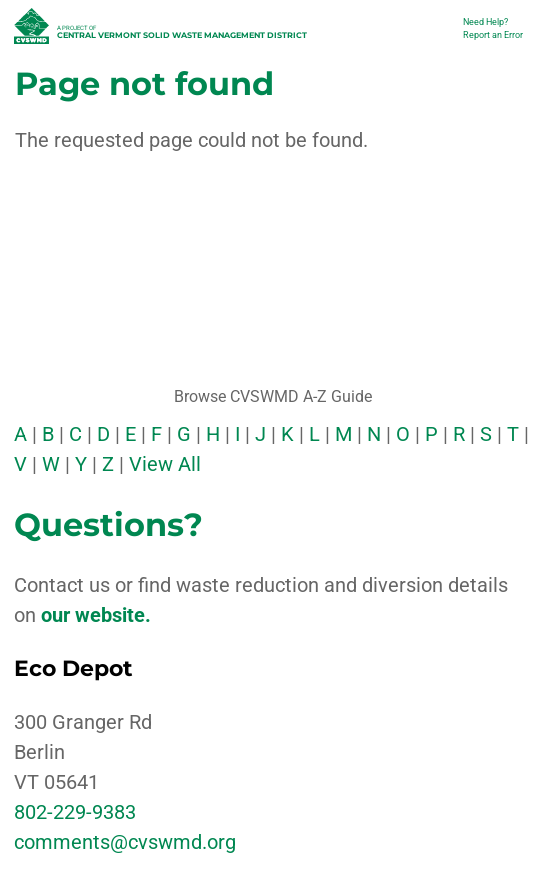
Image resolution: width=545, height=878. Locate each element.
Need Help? (485, 22)
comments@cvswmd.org (125, 842)
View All (165, 464)
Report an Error (493, 35)
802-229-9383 (75, 812)
